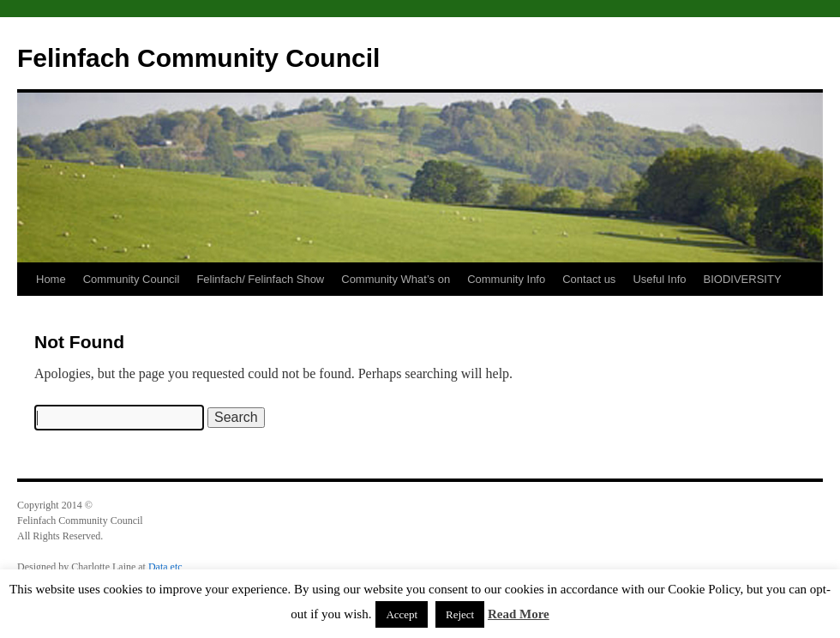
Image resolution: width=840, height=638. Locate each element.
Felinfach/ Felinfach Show (260, 279)
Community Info (506, 279)
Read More (519, 614)
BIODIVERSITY (743, 279)
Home (51, 279)
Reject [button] (460, 614)
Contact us (589, 279)
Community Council (132, 279)
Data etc (165, 567)
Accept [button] (402, 614)
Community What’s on (396, 279)
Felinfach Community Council (198, 58)
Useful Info (659, 279)
